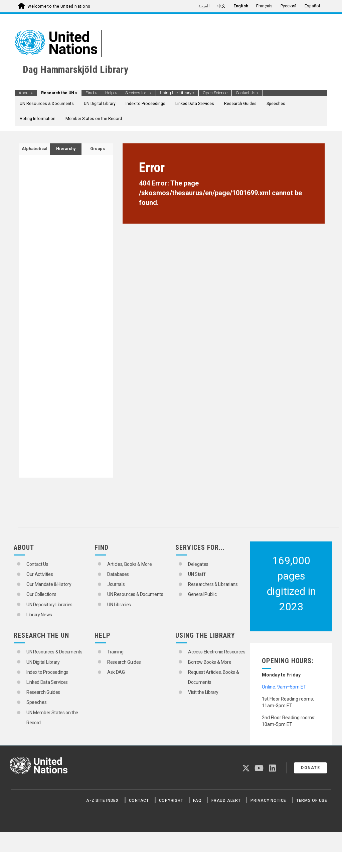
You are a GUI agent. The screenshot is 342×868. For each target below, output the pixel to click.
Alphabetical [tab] (35, 149)
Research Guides (240, 104)
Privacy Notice (268, 800)
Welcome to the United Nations (59, 6)
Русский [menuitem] (289, 6)
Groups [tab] (98, 149)
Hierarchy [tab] (66, 149)
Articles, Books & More (129, 564)
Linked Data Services (195, 104)
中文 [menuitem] (221, 6)
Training (115, 652)
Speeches (276, 104)
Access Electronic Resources (217, 652)
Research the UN (59, 93)
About (26, 93)
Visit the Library (203, 692)
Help (111, 93)
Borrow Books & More (210, 662)
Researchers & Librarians (213, 584)
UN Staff (197, 574)
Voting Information (38, 119)
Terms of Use (312, 800)
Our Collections (41, 594)
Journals (116, 584)
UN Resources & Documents (47, 104)
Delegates (198, 564)
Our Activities (40, 574)
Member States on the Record (94, 119)
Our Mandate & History (49, 584)
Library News (39, 615)
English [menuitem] (241, 6)
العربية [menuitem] (204, 6)
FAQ (197, 800)
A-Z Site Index (103, 800)
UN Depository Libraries (49, 605)
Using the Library (177, 93)
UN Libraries (119, 605)
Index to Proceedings (145, 104)
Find (91, 93)
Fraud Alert (226, 800)
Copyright (171, 800)
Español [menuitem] (312, 6)
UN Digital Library (100, 104)
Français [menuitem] (264, 6)
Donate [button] (310, 768)
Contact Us (247, 93)
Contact (139, 800)
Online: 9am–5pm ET (284, 687)
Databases (118, 574)
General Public (202, 594)
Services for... (138, 93)
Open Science (215, 93)
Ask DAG (116, 672)
